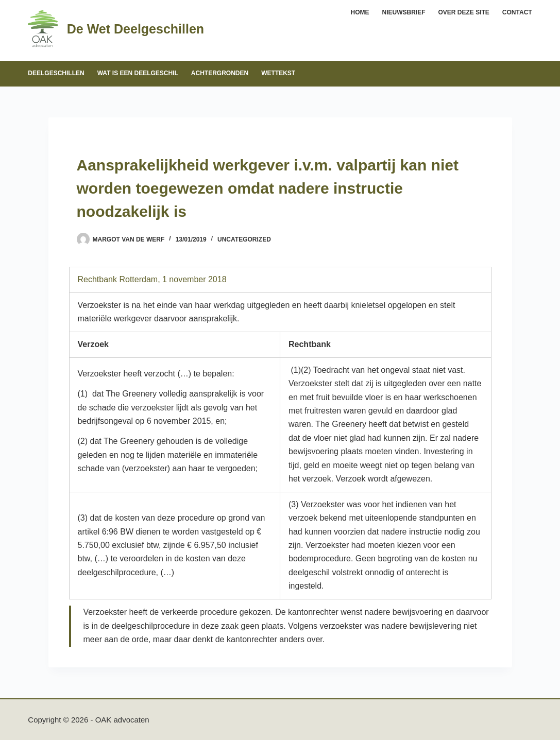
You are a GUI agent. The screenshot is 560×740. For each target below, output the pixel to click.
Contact (517, 12)
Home (360, 12)
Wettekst (278, 73)
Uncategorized (244, 239)
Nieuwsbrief (404, 12)
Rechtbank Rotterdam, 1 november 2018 (152, 279)
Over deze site (464, 12)
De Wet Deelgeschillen (135, 29)
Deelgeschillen (56, 73)
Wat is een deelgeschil (138, 73)
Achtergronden (220, 73)
